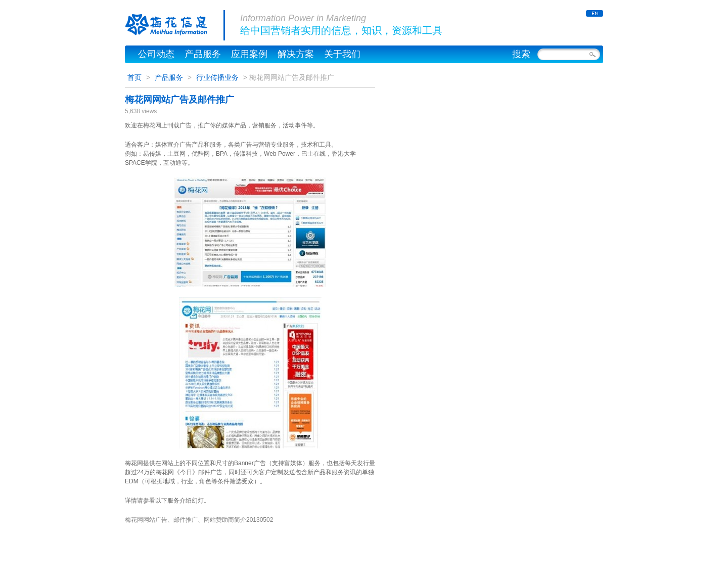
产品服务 (203, 54)
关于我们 (342, 54)
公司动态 (156, 54)
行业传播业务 (217, 77)
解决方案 (296, 54)
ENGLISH (595, 13)
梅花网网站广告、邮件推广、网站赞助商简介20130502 (199, 520)
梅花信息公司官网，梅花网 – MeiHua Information (175, 25)
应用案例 (249, 54)
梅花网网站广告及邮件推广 (179, 100)
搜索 (521, 54)
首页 (134, 77)
